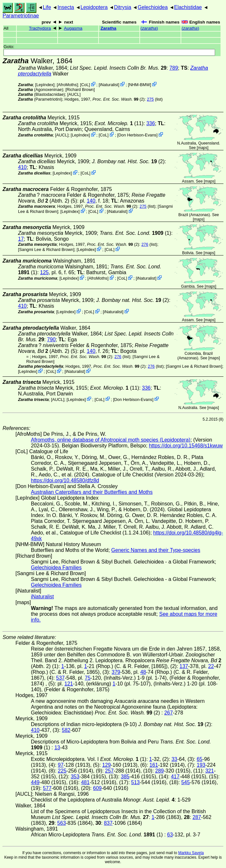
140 (91, 201)
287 (197, 817)
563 (62, 823)
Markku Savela (191, 853)
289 (160, 771)
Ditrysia (122, 7)
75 (88, 678)
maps (203, 148)
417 (175, 777)
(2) (118, 99)
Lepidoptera (94, 7)
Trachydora (40, 28)
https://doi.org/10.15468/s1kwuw (186, 446)
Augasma (73, 28)
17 (21, 239)
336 (151, 123)
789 (174, 68)
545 (186, 782)
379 (116, 672)
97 (61, 765)
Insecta (66, 7)
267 (169, 713)
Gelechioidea (152, 7)
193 (201, 765)
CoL (85, 85)
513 (135, 782)
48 (143, 672)
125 (44, 272)
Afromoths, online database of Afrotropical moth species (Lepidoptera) (111, 440)
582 (66, 730)
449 (35, 782)
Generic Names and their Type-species (156, 550)
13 (57, 748)
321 (210, 771)
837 (108, 823)
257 (109, 771)
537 (60, 678)
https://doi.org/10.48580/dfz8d (65, 480)
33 (174, 759)
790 (51, 339)
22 (211, 666)
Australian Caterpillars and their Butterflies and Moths (92, 492)
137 (184, 666)
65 (200, 759)
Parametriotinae (21, 16)
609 (97, 788)
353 (75, 777)
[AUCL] (74, 94)
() (149, 28)
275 (150, 99)
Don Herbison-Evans (137, 135)
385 (125, 777)
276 (145, 244)
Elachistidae (188, 7)
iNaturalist (109, 85)
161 (154, 765)
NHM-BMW (140, 85)
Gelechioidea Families (56, 568)
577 (47, 788)
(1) (135, 233)
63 (170, 835)
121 (69, 684)
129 (106, 765)
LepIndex (45, 85)
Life (47, 7)
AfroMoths (67, 85)
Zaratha (108, 28)
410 (22, 167)
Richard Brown (80, 90)
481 (85, 782)
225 (62, 771)
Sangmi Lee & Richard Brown (46, 249)
